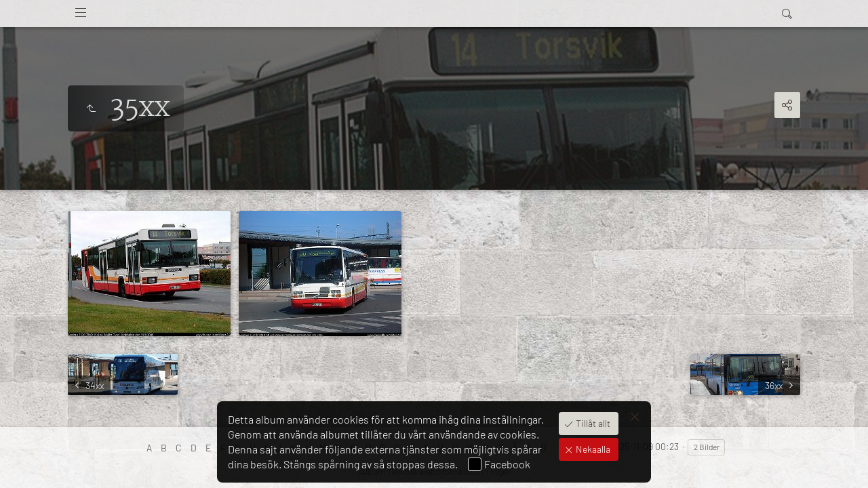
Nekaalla (592, 449)
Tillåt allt (592, 423)
